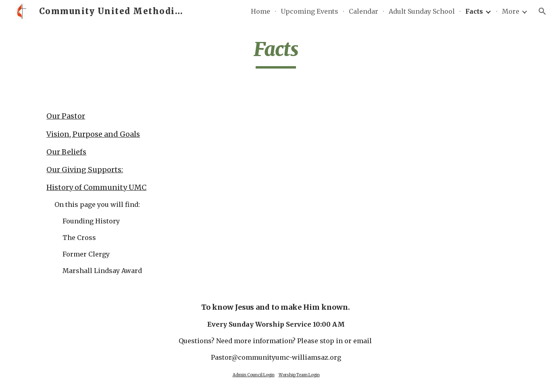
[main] (276, 53)
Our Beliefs (66, 152)
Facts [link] (474, 11)
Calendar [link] (363, 11)
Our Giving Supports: (85, 170)
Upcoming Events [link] (309, 11)
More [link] (511, 11)
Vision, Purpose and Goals (93, 134)
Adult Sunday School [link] (422, 11)
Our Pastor (66, 116)
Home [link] (260, 11)
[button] (542, 11)
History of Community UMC (96, 187)
